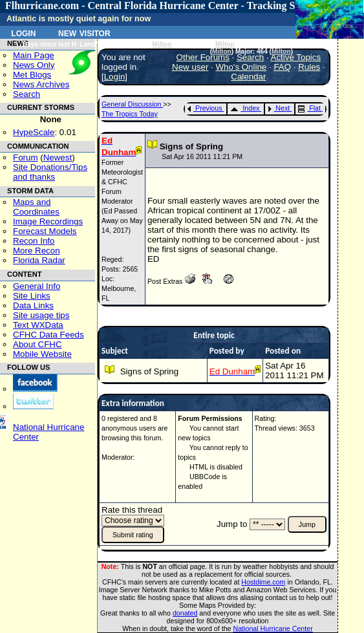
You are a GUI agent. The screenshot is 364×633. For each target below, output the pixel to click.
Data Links (33, 306)
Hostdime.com (263, 582)
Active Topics (296, 57)
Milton (162, 44)
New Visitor (84, 32)
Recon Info (34, 241)
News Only (34, 65)
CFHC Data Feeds (48, 335)
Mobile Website (42, 354)
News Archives (41, 84)
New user (190, 67)
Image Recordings (48, 221)
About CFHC (37, 344)
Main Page (34, 55)
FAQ (282, 67)
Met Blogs (32, 75)
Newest (58, 157)
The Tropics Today (130, 114)
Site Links (32, 296)
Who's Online (241, 67)
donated (185, 613)
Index (245, 108)
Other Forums (203, 57)
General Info (37, 286)
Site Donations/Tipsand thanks (50, 172)
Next (279, 108)
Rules (309, 67)
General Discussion (132, 104)
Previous (205, 108)
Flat (309, 108)
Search (27, 94)
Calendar (248, 77)
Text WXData (38, 325)
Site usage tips (41, 315)
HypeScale (34, 132)
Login (23, 32)
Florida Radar (39, 260)
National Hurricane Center (273, 628)
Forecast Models (45, 231)
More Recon (37, 251)
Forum (26, 157)
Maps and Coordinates (36, 207)
